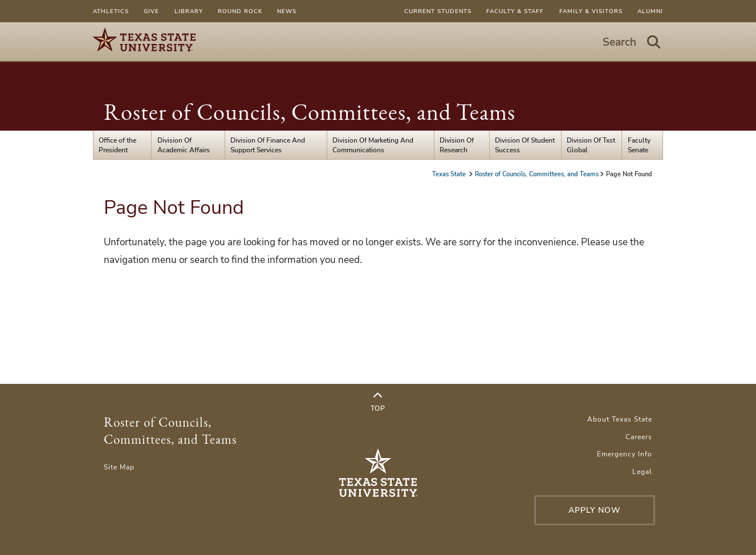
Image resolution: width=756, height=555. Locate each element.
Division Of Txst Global (591, 145)
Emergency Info (625, 454)
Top (378, 402)
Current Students (438, 11)
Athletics (111, 11)
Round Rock (240, 11)
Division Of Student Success (525, 145)
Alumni (650, 11)
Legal (642, 471)
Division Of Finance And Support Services (268, 145)
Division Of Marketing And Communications (373, 145)
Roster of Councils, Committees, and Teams (310, 112)
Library (189, 11)
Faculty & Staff (515, 11)
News (287, 11)
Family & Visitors (591, 11)
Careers (639, 437)
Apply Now (595, 510)
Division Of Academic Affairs (184, 145)
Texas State (450, 174)
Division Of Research (457, 145)
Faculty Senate (639, 145)
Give (151, 11)
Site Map (119, 467)
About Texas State (620, 419)
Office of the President (117, 145)
